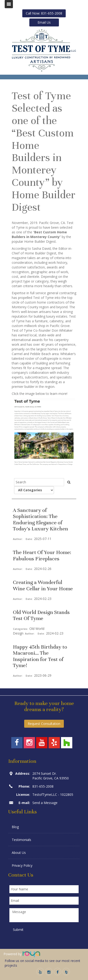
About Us (19, 853)
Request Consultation (44, 724)
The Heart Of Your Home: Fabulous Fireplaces (42, 555)
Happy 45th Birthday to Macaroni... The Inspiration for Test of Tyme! (40, 656)
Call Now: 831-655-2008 (44, 13)
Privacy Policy (22, 865)
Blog (15, 827)
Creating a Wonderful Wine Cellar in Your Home (43, 585)
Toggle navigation (9, 4)
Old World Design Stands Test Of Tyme (41, 615)
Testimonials (21, 840)
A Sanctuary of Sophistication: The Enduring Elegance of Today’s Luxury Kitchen (40, 519)
